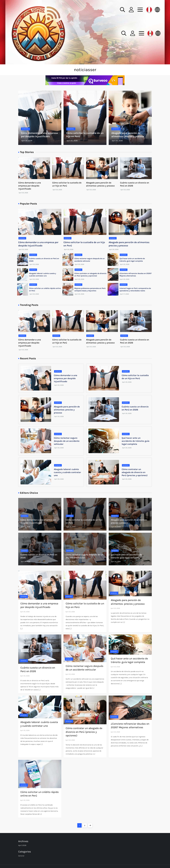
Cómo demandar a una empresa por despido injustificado (30, 186)
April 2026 (22, 845)
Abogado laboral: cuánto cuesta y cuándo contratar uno (67, 472)
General (26, 129)
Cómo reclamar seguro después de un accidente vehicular (67, 441)
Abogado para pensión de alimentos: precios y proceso (67, 410)
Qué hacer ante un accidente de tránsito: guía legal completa (136, 441)
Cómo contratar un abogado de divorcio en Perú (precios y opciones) (135, 472)
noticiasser (85, 70)
